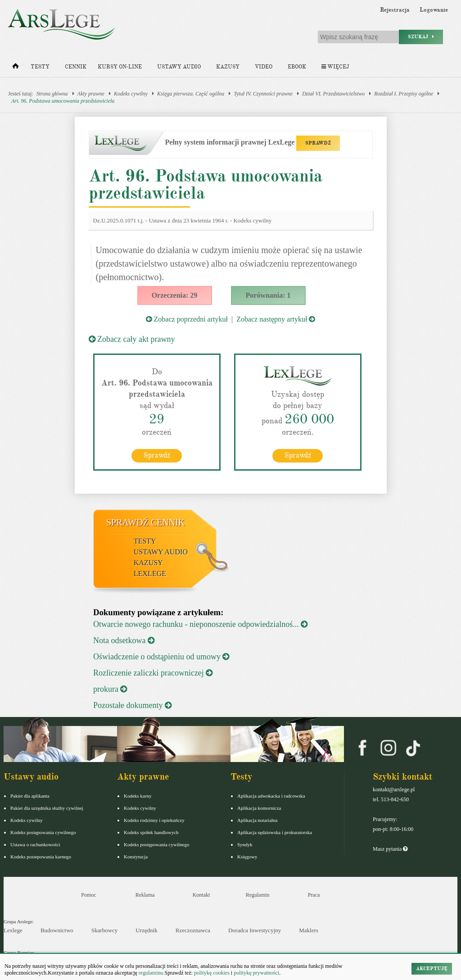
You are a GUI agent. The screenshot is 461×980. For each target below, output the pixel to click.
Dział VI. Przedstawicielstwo (333, 94)
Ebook (297, 67)
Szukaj (421, 37)
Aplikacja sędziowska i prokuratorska (275, 832)
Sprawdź (157, 455)
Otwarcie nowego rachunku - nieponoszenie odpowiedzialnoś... (200, 624)
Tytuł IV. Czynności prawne (263, 94)
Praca (314, 895)
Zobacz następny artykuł (276, 319)
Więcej (335, 67)
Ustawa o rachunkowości (35, 844)
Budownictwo (57, 930)
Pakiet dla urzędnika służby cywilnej (47, 808)
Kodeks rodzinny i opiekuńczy (154, 820)
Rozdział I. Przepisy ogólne (404, 94)
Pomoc (88, 895)
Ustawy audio (179, 67)
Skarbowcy (105, 930)
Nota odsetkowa (124, 640)
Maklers (309, 930)
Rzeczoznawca (193, 930)
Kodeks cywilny (131, 94)
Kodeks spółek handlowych (151, 832)
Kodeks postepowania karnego (41, 857)
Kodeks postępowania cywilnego (43, 832)
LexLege (150, 574)
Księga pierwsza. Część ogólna (191, 94)
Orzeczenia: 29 (175, 295)
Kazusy (228, 67)
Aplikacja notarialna (258, 820)
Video (264, 67)
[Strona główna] (16, 68)
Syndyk (245, 844)
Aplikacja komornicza (259, 808)
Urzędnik (146, 930)
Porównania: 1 (268, 295)
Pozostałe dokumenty (132, 705)
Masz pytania (390, 849)
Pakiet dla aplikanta (30, 796)
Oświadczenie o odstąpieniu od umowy (161, 657)
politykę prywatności (256, 973)
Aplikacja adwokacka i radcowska (271, 796)
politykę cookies (212, 973)
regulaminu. (151, 973)
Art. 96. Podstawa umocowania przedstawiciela (63, 101)
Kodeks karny (138, 796)
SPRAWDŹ (318, 143)
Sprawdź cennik (146, 522)
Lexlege (13, 930)
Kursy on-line (120, 67)
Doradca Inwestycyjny (255, 930)
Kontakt (201, 895)
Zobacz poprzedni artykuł (187, 319)
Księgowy (247, 857)
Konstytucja (136, 857)
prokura (110, 689)
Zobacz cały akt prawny (132, 339)
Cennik (76, 67)
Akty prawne (91, 94)
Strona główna (52, 94)
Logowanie (434, 10)
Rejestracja (395, 10)
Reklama (145, 895)
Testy (40, 67)
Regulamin (258, 895)
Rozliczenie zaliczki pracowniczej (153, 673)
